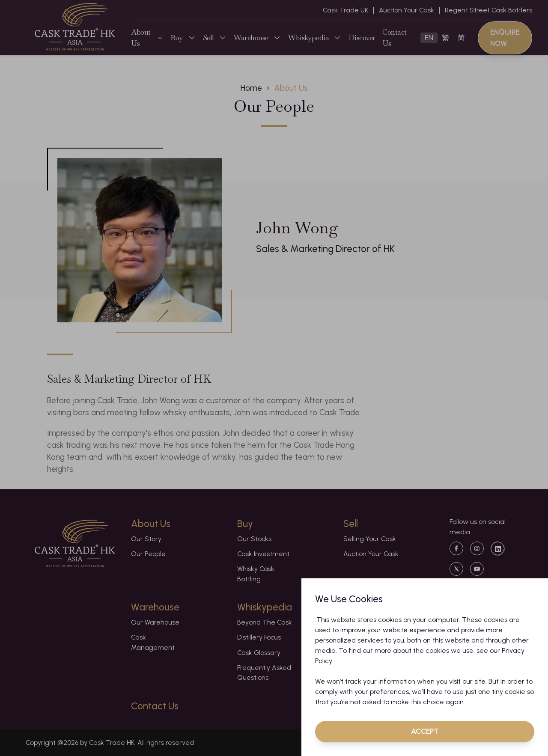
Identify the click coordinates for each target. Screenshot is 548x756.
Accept (425, 731)
